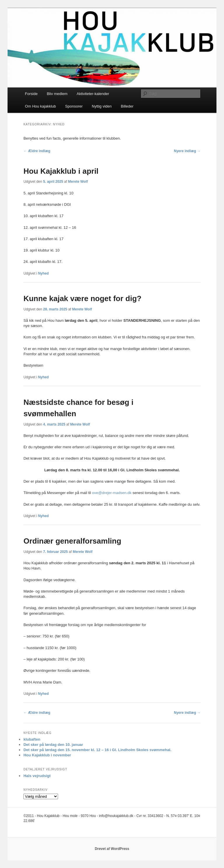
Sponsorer (74, 106)
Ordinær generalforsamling (72, 541)
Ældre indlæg (37, 151)
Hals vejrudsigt (37, 776)
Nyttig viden (102, 106)
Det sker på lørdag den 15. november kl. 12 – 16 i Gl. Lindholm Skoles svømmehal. (97, 750)
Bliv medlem (57, 94)
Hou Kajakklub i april (61, 171)
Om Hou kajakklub (41, 106)
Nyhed (43, 273)
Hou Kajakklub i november (47, 755)
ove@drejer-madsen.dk (112, 493)
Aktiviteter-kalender (93, 94)
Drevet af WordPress (112, 849)
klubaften (32, 739)
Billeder (127, 106)
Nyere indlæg (187, 151)
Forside (31, 94)
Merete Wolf (78, 182)
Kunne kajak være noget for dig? (82, 298)
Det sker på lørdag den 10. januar (53, 745)
